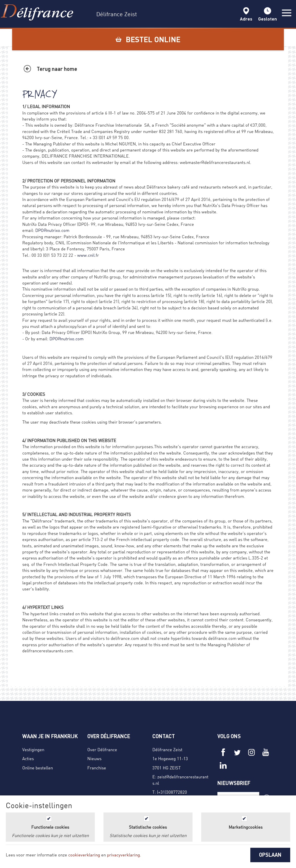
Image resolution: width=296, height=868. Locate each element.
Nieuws (94, 758)
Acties (28, 758)
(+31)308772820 (172, 792)
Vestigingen (33, 749)
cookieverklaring (84, 855)
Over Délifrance (102, 749)
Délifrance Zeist (167, 749)
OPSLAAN (270, 855)
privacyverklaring (123, 855)
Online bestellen (38, 768)
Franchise (97, 768)
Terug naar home (57, 69)
